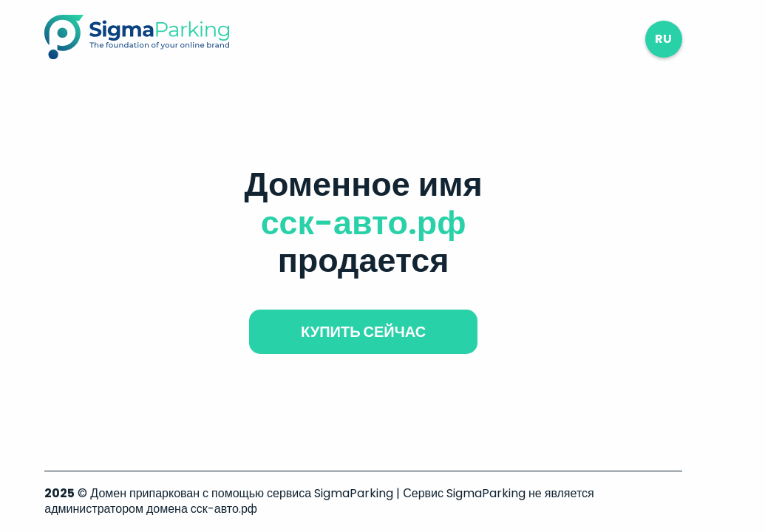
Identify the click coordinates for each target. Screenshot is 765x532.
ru (663, 39)
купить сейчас (363, 332)
